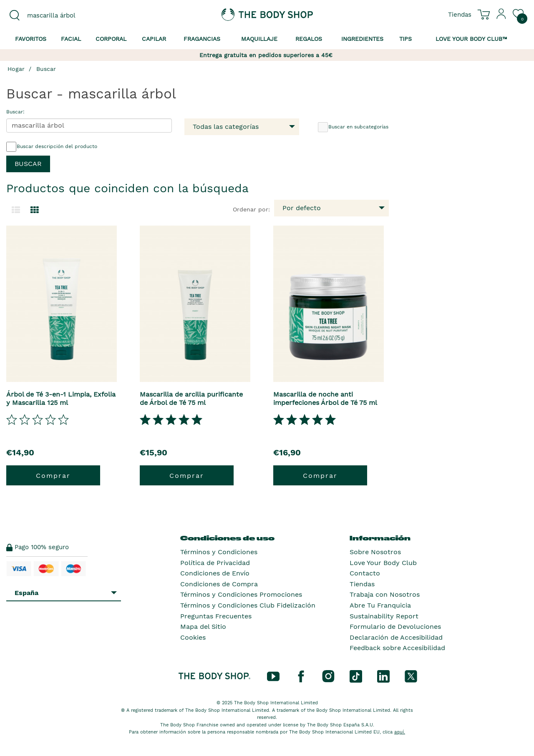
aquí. (400, 732)
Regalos (309, 39)
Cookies (193, 637)
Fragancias (202, 39)
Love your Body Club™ (471, 39)
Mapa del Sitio (203, 627)
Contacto (365, 573)
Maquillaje (259, 39)
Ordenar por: (251, 209)
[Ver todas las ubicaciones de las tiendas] (460, 14)
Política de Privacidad (215, 563)
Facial (71, 39)
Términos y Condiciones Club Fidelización (248, 605)
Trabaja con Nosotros (385, 594)
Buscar (46, 69)
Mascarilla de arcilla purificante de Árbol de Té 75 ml (191, 398)
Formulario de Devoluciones (395, 627)
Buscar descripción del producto (52, 147)
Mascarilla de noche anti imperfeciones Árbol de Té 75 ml (325, 398)
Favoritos (31, 39)
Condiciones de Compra (219, 584)
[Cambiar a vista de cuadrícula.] (35, 210)
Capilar (154, 39)
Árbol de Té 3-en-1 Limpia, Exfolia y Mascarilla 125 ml (61, 398)
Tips (406, 39)
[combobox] (67, 15)
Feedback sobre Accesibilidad (397, 648)
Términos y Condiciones (219, 552)
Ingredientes (362, 39)
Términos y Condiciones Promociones (241, 594)
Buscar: (15, 112)
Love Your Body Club (383, 563)
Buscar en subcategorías (353, 127)
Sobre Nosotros (375, 552)
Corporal (111, 39)
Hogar (16, 69)
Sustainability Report (384, 616)
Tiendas (362, 584)
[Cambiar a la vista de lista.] (16, 210)
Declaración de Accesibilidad (396, 637)
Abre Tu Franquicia (380, 605)
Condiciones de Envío (215, 573)
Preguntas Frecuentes (216, 616)
